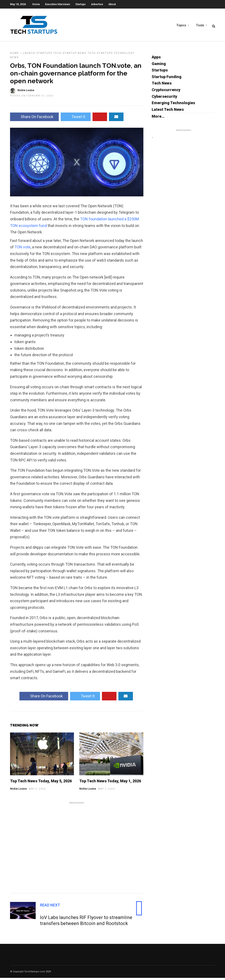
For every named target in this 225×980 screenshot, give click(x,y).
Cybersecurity (164, 99)
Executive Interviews (58, 4)
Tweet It (76, 119)
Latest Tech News (168, 112)
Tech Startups (100, 55)
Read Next (50, 907)
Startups (81, 4)
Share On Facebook (34, 119)
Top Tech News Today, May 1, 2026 (110, 783)
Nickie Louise (18, 791)
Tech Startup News (70, 55)
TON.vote (23, 249)
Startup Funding (167, 79)
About (112, 4)
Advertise (97, 4)
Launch (29, 55)
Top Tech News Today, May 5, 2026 (41, 783)
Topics (181, 26)
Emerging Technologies (173, 105)
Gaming (159, 66)
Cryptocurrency (166, 92)
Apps (156, 59)
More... (158, 118)
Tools (200, 26)
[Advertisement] (77, 849)
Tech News (162, 85)
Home (36, 4)
